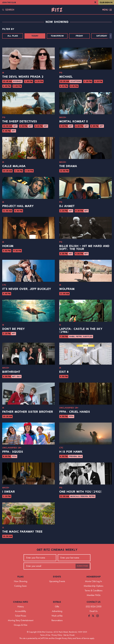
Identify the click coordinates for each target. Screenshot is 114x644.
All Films (13, 36)
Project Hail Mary (18, 206)
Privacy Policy (57, 635)
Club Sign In (106, 2)
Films (20, 577)
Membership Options (94, 586)
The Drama (68, 166)
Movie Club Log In (94, 581)
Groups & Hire (21, 625)
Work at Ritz (57, 616)
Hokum (8, 246)
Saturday (102, 36)
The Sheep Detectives (20, 121)
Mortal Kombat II (74, 121)
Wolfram (67, 289)
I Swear (9, 492)
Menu (107, 10)
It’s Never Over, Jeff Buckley (27, 289)
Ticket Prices (21, 616)
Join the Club (9, 2)
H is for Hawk (71, 452)
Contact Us (94, 602)
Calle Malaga (14, 166)
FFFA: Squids (13, 452)
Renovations (57, 620)
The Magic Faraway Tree (22, 532)
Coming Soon (20, 586)
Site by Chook (69, 635)
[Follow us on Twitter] (93, 616)
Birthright (11, 372)
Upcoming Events (57, 581)
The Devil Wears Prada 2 (23, 77)
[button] (111, 36)
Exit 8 (64, 372)
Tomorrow (57, 36)
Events (57, 577)
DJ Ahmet (67, 206)
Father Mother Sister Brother (28, 412)
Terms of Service (83, 638)
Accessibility (20, 611)
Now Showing (21, 581)
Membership (94, 577)
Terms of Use (45, 635)
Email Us (94, 611)
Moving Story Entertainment (21, 620)
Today (35, 36)
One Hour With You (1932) (81, 492)
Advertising (57, 611)
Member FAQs (94, 595)
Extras (57, 602)
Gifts (57, 606)
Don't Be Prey (14, 329)
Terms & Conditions (94, 590)
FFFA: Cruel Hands (75, 412)
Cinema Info (21, 602)
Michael (66, 77)
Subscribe (82, 566)
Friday (79, 36)
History (21, 606)
